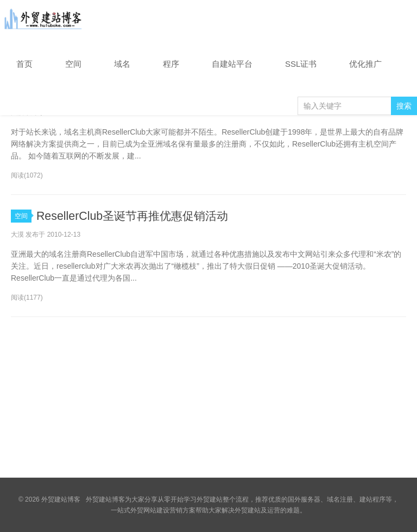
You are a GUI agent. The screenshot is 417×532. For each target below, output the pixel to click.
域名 (122, 64)
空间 (73, 64)
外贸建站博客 (43, 21)
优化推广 (365, 64)
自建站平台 (232, 64)
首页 (24, 64)
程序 (171, 64)
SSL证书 (301, 64)
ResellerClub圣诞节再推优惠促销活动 (136, 216)
